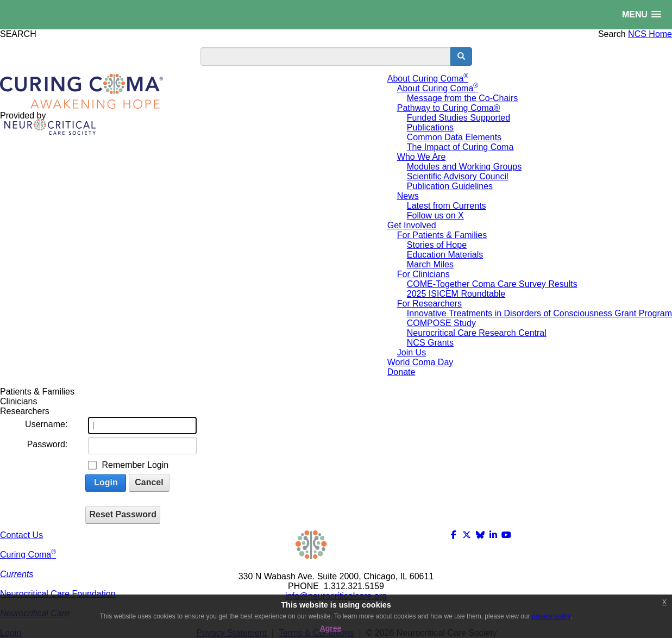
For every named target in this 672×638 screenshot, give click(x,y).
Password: (48, 444)
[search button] (461, 57)
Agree (331, 628)
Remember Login (135, 465)
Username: (46, 424)
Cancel (149, 482)
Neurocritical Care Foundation (58, 594)
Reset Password (123, 514)
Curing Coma (28, 555)
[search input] (326, 57)
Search (612, 34)
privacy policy (551, 616)
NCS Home (650, 34)
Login (106, 482)
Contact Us (21, 535)
